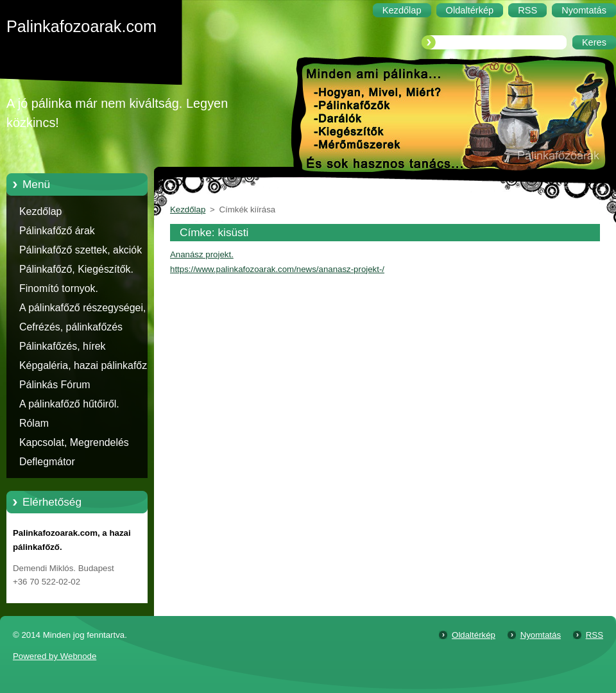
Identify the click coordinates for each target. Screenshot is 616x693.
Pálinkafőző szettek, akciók (81, 250)
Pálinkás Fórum (55, 385)
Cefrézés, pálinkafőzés (71, 327)
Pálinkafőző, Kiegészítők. (76, 269)
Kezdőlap (40, 211)
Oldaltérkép (474, 635)
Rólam (34, 423)
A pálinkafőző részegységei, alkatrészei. (82, 310)
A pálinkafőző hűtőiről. (69, 404)
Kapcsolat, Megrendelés (74, 442)
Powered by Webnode (55, 656)
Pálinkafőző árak (57, 231)
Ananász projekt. (202, 254)
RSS (595, 635)
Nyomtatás (541, 635)
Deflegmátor (47, 462)
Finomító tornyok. (59, 288)
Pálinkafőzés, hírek (63, 346)
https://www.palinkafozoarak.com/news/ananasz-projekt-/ (277, 269)
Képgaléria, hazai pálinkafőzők (89, 365)
